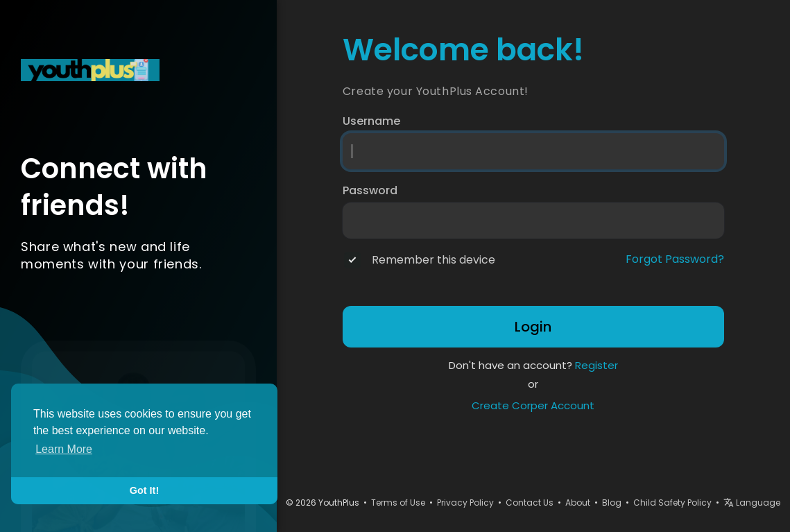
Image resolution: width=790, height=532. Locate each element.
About (578, 503)
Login (533, 327)
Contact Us (530, 503)
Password (370, 191)
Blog (612, 503)
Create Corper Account (533, 405)
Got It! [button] (144, 490)
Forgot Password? (675, 259)
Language (752, 503)
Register (596, 365)
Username (371, 121)
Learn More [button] (64, 449)
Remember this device (433, 260)
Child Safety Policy (672, 503)
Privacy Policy (465, 503)
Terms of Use (398, 503)
